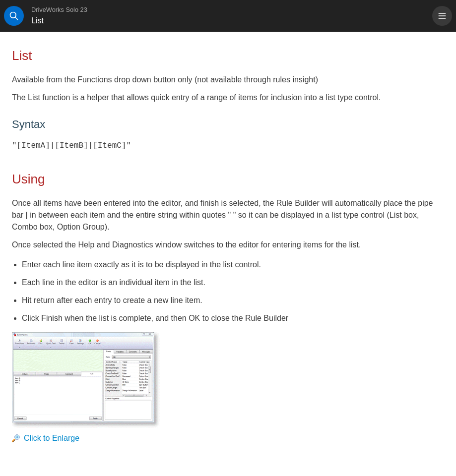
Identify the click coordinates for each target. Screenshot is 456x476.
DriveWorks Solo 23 (59, 10)
